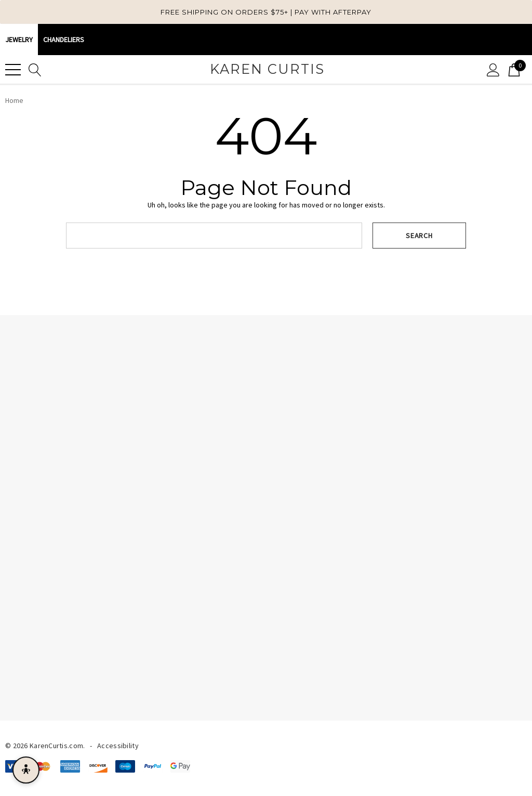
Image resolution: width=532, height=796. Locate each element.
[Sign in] (493, 69)
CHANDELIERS (64, 40)
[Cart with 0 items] (514, 69)
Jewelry (19, 40)
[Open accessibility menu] (26, 770)
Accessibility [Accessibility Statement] (118, 746)
